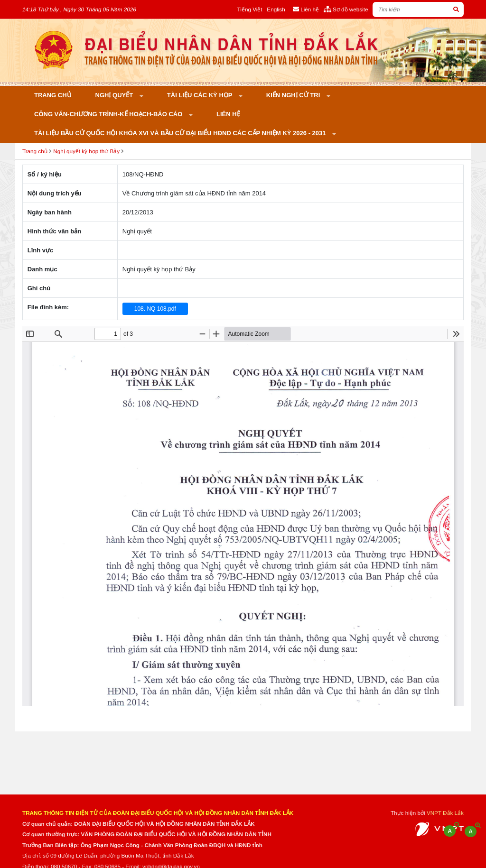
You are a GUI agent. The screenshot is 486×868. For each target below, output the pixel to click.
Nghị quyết (115, 95)
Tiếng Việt (250, 9)
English (276, 9)
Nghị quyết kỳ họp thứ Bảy (86, 151)
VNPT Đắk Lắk (445, 813)
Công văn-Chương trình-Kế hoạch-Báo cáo (109, 114)
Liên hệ (228, 114)
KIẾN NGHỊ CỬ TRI (294, 95)
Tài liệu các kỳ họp (201, 95)
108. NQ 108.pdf (155, 309)
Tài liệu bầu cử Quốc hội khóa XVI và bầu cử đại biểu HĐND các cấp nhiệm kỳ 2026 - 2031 (181, 133)
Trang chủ (53, 95)
